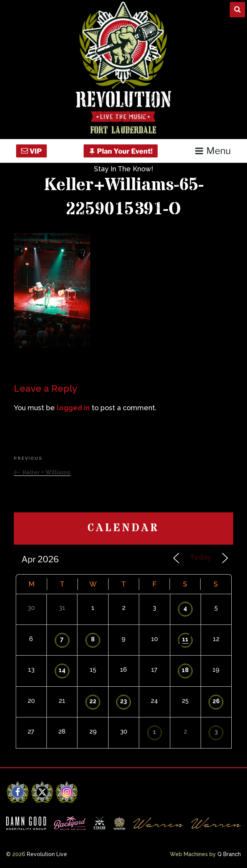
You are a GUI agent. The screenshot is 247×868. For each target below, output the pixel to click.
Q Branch (229, 854)
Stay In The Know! (123, 169)
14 (62, 670)
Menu (213, 151)
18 (185, 670)
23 (123, 701)
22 (93, 701)
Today (201, 557)
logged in (73, 408)
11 (185, 639)
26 (216, 701)
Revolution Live (47, 854)
